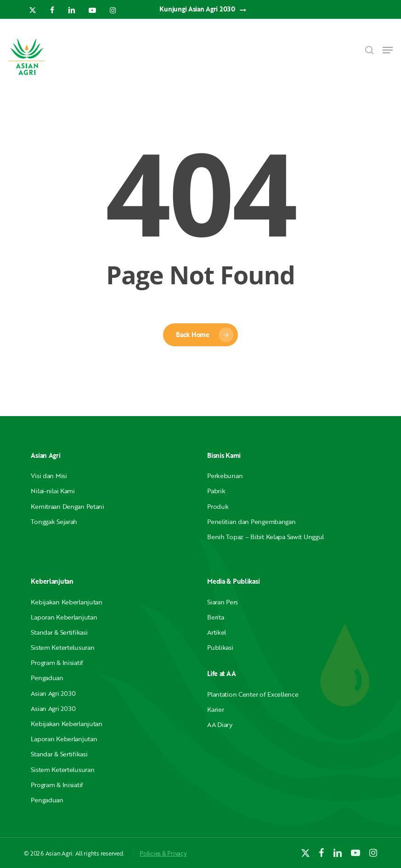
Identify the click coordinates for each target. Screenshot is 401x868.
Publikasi (220, 647)
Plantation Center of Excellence (253, 694)
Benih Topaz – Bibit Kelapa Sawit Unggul (265, 537)
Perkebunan (225, 476)
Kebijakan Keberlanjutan (67, 602)
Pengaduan (47, 678)
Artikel (217, 632)
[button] (388, 50)
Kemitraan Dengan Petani (68, 506)
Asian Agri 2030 (53, 693)
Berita (215, 617)
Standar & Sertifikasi (59, 632)
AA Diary (220, 724)
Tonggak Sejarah (54, 521)
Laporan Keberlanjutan (64, 617)
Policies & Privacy (163, 853)
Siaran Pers (223, 602)
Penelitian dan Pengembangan (251, 521)
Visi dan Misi (49, 476)
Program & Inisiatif (57, 662)
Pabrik (216, 491)
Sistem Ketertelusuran (62, 647)
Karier (215, 709)
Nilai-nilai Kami (53, 491)
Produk (218, 506)
